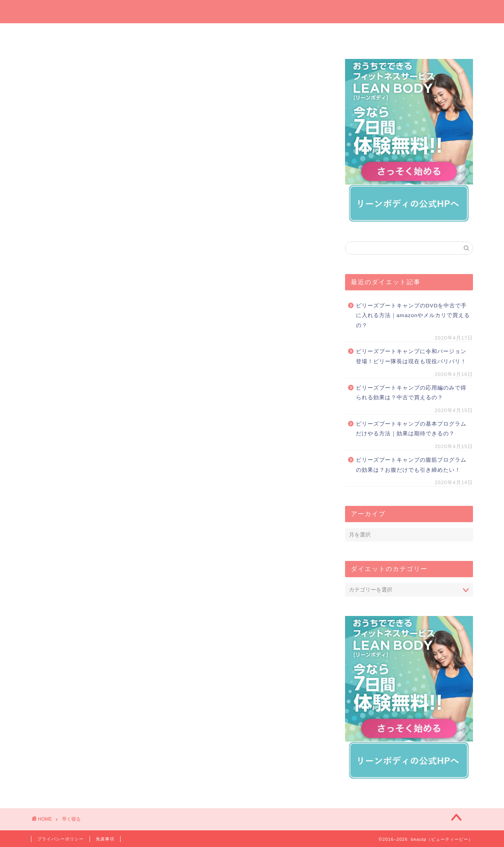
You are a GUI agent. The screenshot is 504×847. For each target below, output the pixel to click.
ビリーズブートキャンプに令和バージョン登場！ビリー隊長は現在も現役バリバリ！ (411, 356)
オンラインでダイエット (289, 36)
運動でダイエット (362, 33)
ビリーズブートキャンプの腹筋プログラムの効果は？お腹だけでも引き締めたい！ (411, 465)
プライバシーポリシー (60, 839)
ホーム (68, 33)
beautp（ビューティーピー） (252, 11)
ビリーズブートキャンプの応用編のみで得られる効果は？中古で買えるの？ (411, 393)
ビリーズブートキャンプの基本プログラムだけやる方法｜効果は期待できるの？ (411, 429)
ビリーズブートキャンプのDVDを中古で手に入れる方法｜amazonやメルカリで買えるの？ (413, 316)
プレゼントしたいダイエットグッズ (215, 36)
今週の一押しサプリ (142, 36)
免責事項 (105, 839)
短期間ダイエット (436, 33)
